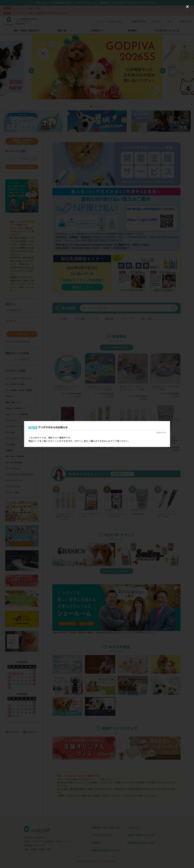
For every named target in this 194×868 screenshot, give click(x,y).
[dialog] (97, 434)
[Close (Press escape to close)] (187, 7)
